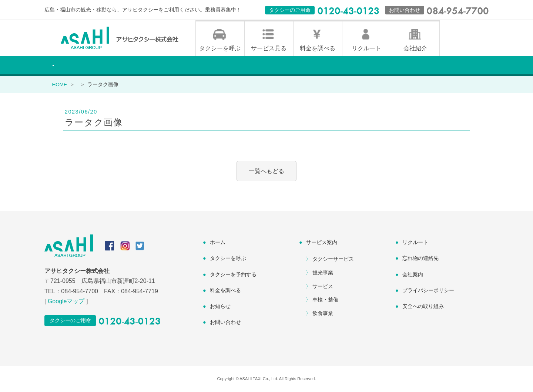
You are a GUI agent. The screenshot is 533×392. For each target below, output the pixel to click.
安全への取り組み (423, 306)
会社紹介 (415, 48)
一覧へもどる (266, 171)
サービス (323, 286)
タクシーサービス (333, 259)
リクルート (366, 48)
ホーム (218, 242)
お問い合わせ (225, 322)
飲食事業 (323, 313)
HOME (59, 85)
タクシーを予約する (233, 274)
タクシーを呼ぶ (220, 48)
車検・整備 (325, 300)
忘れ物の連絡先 (420, 258)
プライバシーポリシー (428, 290)
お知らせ (220, 306)
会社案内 (413, 274)
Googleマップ (66, 301)
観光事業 (323, 273)
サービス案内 (322, 242)
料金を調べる (318, 48)
